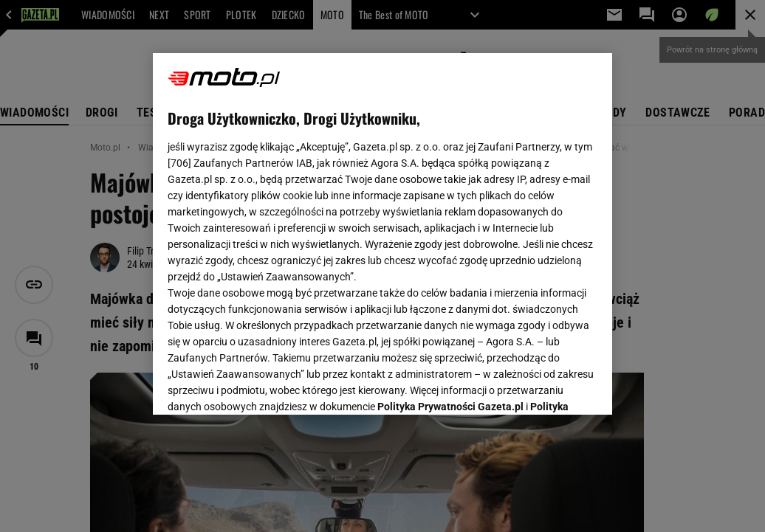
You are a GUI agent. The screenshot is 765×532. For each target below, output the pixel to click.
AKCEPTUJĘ (548, 386)
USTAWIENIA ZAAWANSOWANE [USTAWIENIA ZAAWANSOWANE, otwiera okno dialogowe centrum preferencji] (265, 385)
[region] (382, 234)
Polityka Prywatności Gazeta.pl (450, 219)
